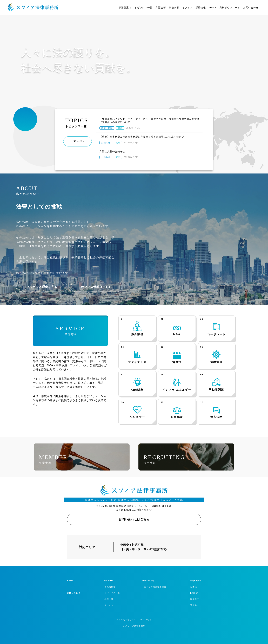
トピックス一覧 (143, 8)
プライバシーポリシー (126, 620)
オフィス (187, 8)
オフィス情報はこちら (96, 287)
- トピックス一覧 (111, 593)
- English (193, 593)
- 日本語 (193, 587)
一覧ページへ (78, 141)
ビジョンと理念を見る (42, 287)
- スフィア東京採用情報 (154, 587)
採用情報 (201, 8)
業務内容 (174, 8)
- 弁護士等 (108, 599)
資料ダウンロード (230, 8)
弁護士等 (161, 8)
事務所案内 (125, 8)
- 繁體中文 (194, 605)
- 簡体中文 (194, 599)
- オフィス (108, 605)
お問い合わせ (251, 8)
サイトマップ (146, 620)
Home (70, 581)
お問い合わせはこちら (134, 519)
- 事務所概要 (109, 587)
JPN (213, 7)
